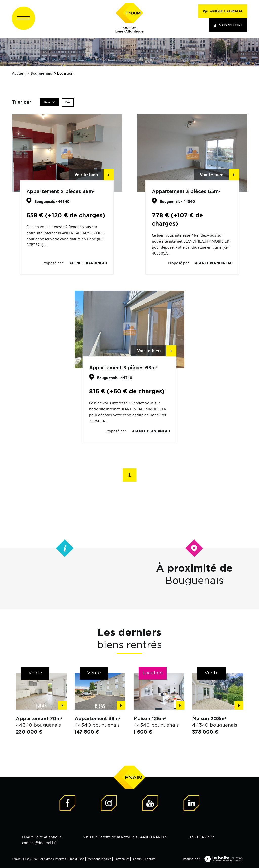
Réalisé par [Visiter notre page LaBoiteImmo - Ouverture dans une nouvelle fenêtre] (215, 859)
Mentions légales (99, 859)
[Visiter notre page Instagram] (109, 804)
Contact (150, 859)
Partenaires (122, 859)
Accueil (19, 74)
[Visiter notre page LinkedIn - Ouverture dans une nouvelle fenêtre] (191, 804)
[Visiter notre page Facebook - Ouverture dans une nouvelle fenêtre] (68, 804)
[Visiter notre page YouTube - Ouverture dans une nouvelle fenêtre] (150, 804)
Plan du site (76, 859)
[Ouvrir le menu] (24, 18)
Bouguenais (41, 74)
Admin (137, 859)
